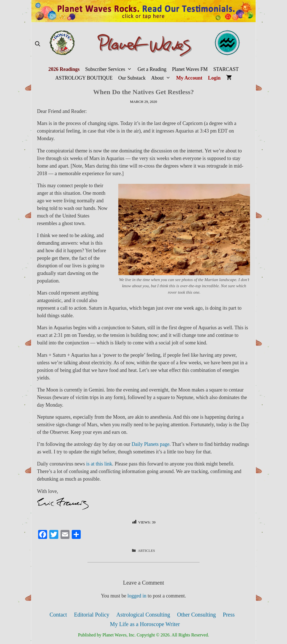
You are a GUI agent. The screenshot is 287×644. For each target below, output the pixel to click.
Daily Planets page (150, 444)
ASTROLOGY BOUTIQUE (84, 78)
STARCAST (226, 69)
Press (229, 615)
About (162, 78)
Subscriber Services (110, 69)
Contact (58, 615)
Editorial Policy (92, 615)
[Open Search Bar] (37, 44)
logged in (137, 596)
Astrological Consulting (143, 615)
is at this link (99, 464)
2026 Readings (64, 69)
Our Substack (132, 78)
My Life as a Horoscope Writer (145, 624)
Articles (146, 551)
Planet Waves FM (190, 69)
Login (214, 78)
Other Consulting (196, 615)
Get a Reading (152, 69)
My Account (189, 78)
